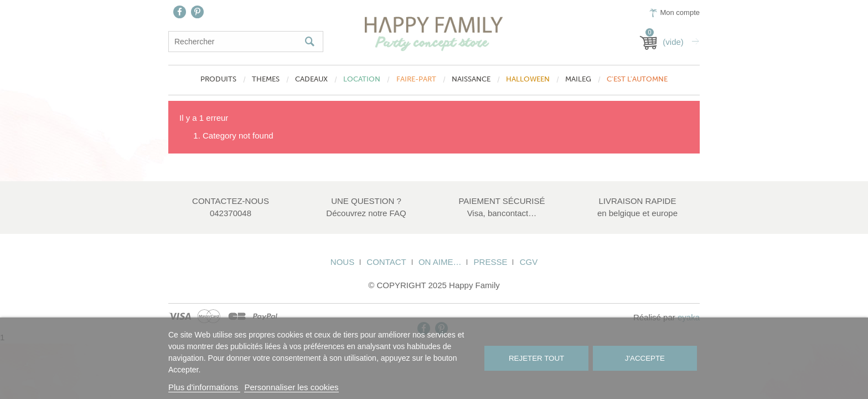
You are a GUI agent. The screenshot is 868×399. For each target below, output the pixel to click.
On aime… (440, 262)
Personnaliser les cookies (291, 387)
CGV (529, 262)
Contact (386, 262)
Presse (491, 262)
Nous (342, 262)
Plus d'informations (204, 387)
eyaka (689, 317)
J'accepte (645, 358)
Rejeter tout (536, 358)
